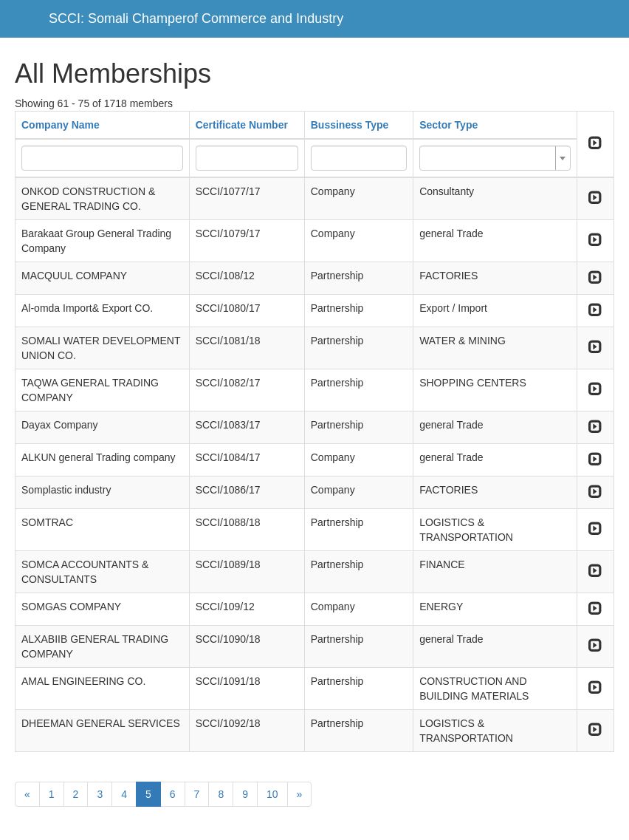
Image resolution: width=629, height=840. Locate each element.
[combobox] (495, 158)
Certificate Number (242, 125)
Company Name (61, 125)
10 (272, 794)
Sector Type (448, 125)
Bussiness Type (350, 125)
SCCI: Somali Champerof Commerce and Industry (196, 18)
